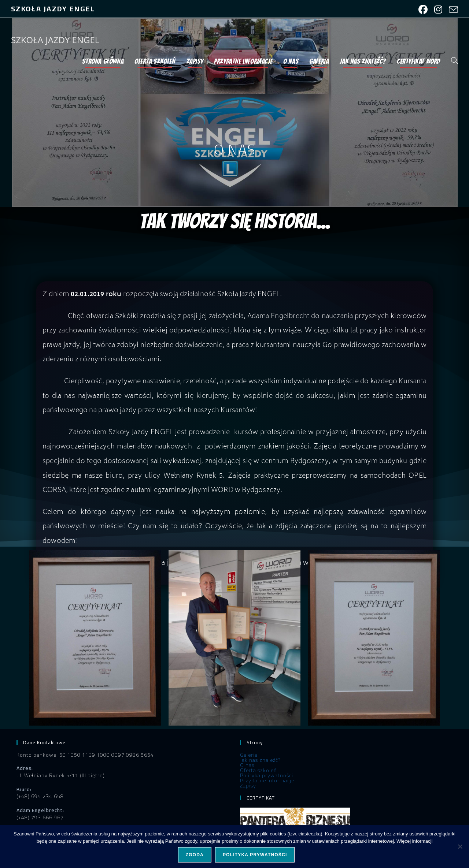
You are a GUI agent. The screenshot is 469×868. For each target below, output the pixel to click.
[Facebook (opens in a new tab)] (423, 10)
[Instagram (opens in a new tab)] (438, 10)
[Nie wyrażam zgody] (460, 846)
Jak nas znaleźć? (260, 760)
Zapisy (248, 786)
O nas (247, 765)
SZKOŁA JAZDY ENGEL (55, 40)
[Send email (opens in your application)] (452, 10)
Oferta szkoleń (258, 770)
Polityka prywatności (267, 775)
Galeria (249, 755)
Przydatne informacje (267, 781)
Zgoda (195, 855)
